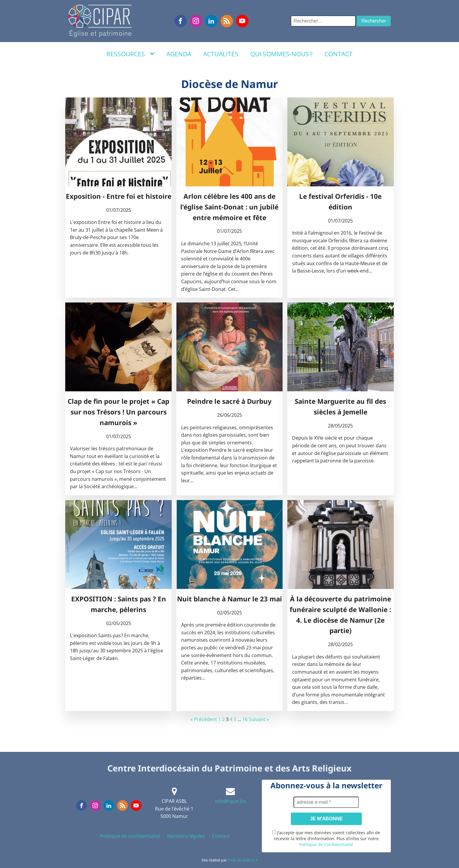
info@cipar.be (230, 801)
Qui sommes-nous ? (281, 54)
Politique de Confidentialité (326, 844)
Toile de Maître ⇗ (243, 860)
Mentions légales (186, 836)
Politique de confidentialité (130, 836)
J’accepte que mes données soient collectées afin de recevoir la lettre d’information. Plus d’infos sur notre (326, 839)
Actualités (221, 54)
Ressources (126, 54)
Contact (338, 54)
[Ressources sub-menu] (153, 54)
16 (245, 719)
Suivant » (259, 719)
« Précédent (204, 719)
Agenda (179, 54)
